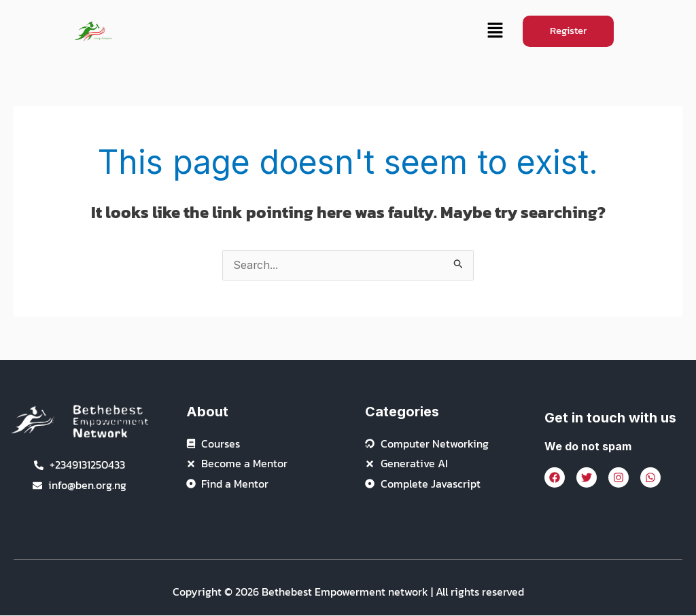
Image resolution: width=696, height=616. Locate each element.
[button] (495, 31)
